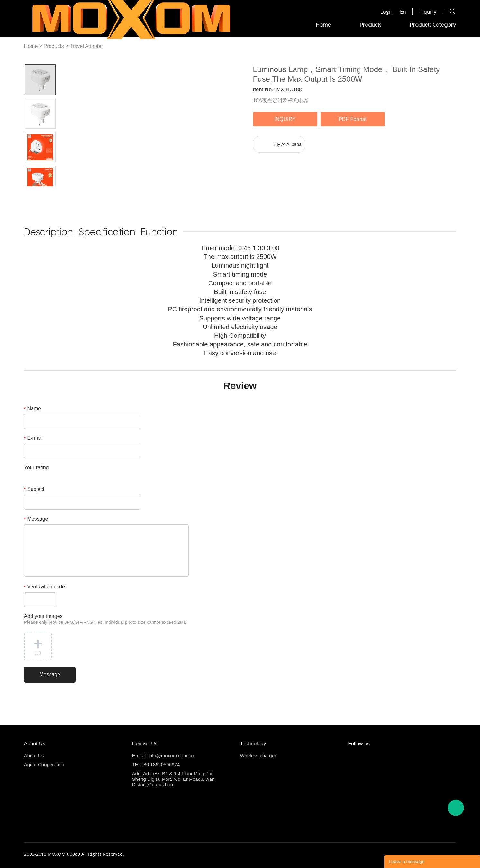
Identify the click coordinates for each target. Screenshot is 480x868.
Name (33, 408)
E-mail (33, 438)
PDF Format (353, 119)
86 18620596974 (162, 765)
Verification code (45, 587)
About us (445, 25)
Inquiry (428, 12)
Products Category (261, 25)
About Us (34, 756)
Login (387, 12)
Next (48, 191)
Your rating (36, 468)
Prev (33, 191)
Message (36, 519)
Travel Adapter (86, 46)
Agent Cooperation (382, 25)
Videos (321, 25)
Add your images (106, 619)
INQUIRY (285, 119)
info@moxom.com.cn (171, 756)
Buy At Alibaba (287, 144)
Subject (34, 489)
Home (152, 25)
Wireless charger (258, 756)
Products (199, 25)
